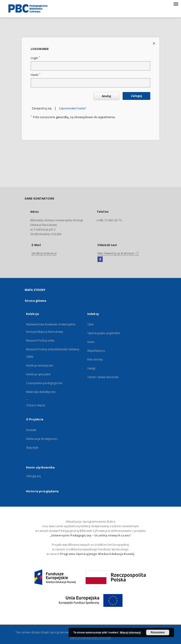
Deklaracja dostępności (42, 439)
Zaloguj (136, 96)
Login (35, 58)
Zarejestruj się (42, 108)
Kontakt (31, 430)
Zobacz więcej (36, 405)
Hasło (36, 75)
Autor (91, 342)
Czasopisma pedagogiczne (44, 383)
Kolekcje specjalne (38, 374)
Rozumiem (158, 632)
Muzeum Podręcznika (40, 340)
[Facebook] (100, 259)
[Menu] (176, 4)
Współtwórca (96, 351)
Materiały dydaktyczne (41, 392)
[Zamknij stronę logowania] (154, 43)
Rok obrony (95, 359)
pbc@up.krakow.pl (44, 253)
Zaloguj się (33, 476)
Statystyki (32, 448)
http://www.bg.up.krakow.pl (118, 253)
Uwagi (91, 368)
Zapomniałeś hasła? (72, 108)
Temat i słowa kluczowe (103, 377)
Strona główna (36, 301)
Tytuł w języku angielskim (104, 333)
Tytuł (90, 324)
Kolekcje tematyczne (40, 365)
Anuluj (106, 96)
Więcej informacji (130, 632)
